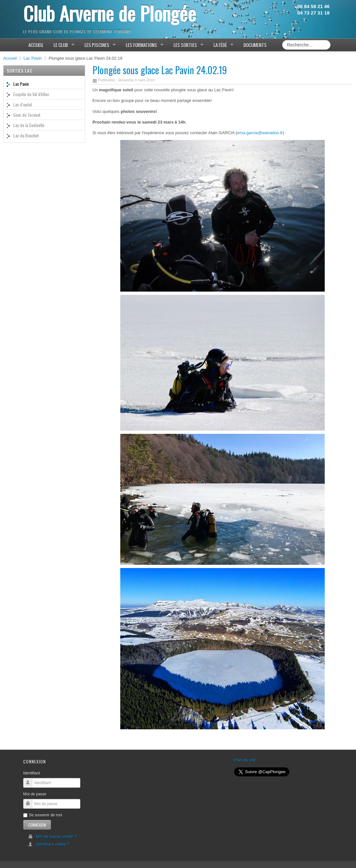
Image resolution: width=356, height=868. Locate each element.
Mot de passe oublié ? (52, 837)
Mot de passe (35, 794)
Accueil (10, 58)
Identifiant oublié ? (49, 844)
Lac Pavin (33, 58)
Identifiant (32, 773)
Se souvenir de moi (43, 815)
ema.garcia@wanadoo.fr (260, 133)
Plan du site (245, 760)
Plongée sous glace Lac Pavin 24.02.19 (160, 70)
